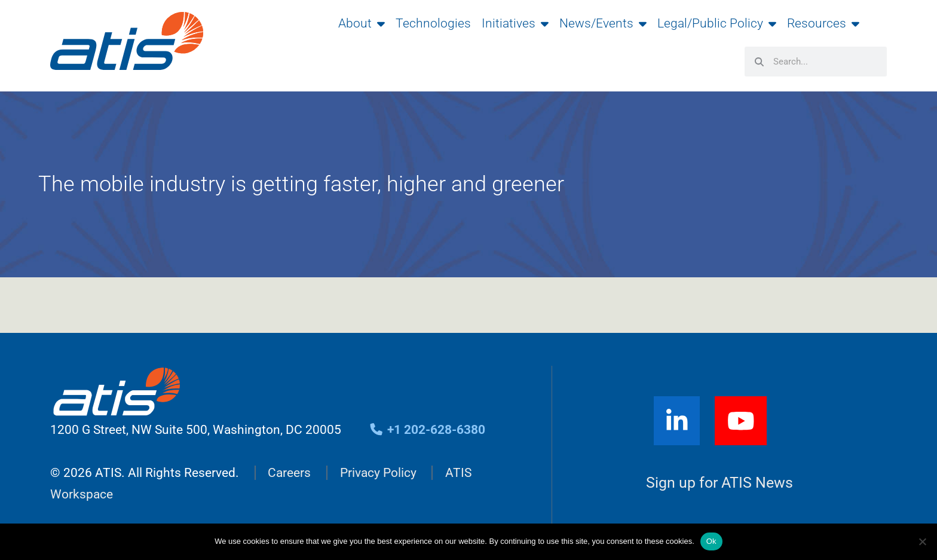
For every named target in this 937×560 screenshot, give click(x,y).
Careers (289, 473)
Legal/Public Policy (717, 23)
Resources (823, 23)
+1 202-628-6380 (427, 430)
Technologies (433, 23)
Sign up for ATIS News (719, 483)
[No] (922, 541)
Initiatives (515, 23)
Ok (711, 541)
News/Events (603, 23)
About (362, 23)
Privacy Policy (378, 473)
